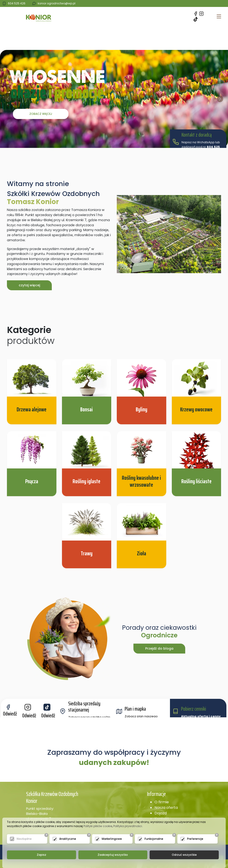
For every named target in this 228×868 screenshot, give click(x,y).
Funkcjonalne (154, 839)
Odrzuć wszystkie (184, 855)
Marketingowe (112, 839)
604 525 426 (17, 3)
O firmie (162, 802)
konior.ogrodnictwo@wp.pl (57, 3)
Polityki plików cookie (98, 826)
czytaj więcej (29, 285)
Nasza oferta (166, 808)
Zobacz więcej (41, 114)
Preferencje (195, 839)
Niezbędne (24, 839)
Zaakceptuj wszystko (113, 855)
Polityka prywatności (128, 826)
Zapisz (42, 855)
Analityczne (68, 839)
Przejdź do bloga (159, 648)
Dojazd (161, 813)
